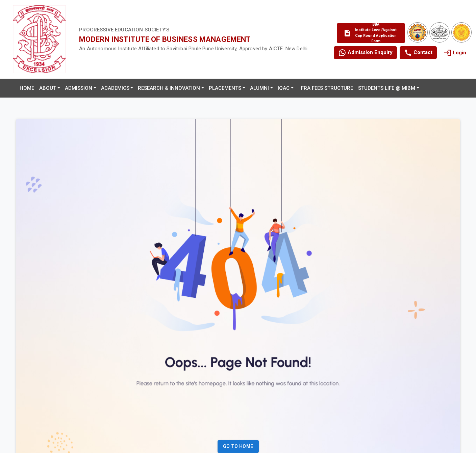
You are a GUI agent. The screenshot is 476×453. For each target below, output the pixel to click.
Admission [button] (79, 88)
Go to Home (238, 446)
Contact (418, 53)
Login (455, 53)
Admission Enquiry (365, 53)
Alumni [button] (259, 88)
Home (27, 88)
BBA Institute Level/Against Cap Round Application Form (370, 33)
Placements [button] (225, 88)
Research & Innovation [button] (169, 88)
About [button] (48, 88)
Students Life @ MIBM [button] (387, 88)
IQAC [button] (284, 88)
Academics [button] (115, 88)
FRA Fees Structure (327, 88)
